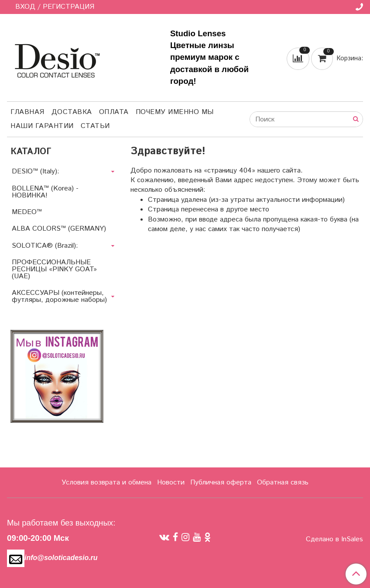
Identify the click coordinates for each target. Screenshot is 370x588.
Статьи (95, 126)
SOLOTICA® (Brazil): (45, 246)
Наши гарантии (42, 126)
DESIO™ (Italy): (36, 171)
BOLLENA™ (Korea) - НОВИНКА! (45, 192)
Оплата (114, 112)
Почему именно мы (175, 112)
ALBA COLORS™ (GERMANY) (59, 229)
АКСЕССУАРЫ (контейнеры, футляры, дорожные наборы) (59, 296)
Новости (171, 483)
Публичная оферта (221, 483)
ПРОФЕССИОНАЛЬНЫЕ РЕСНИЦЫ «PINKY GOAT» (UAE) (54, 269)
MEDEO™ (27, 212)
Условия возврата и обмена (106, 483)
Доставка (72, 112)
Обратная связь (283, 483)
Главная (27, 112)
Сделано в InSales (334, 540)
